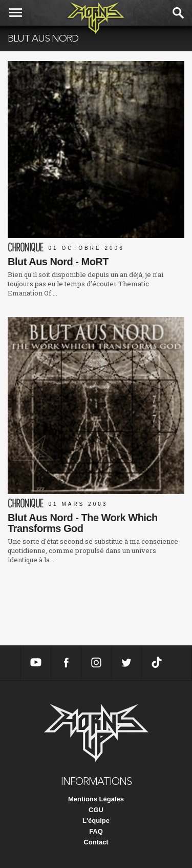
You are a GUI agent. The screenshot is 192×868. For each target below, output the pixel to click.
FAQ (96, 831)
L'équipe (96, 821)
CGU (96, 810)
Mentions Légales (96, 799)
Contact (96, 842)
